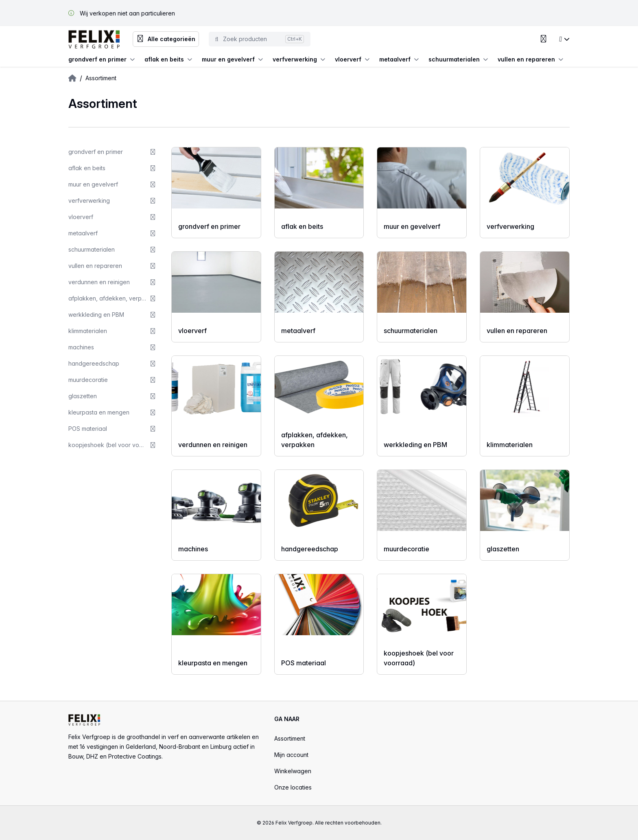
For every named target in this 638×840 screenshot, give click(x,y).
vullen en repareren (530, 59)
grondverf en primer (102, 59)
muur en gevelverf (232, 59)
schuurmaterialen (458, 59)
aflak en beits (168, 59)
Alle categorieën (166, 39)
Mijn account (291, 755)
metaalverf (399, 59)
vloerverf (352, 59)
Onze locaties (293, 787)
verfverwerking (299, 59)
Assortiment (290, 738)
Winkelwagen (293, 771)
